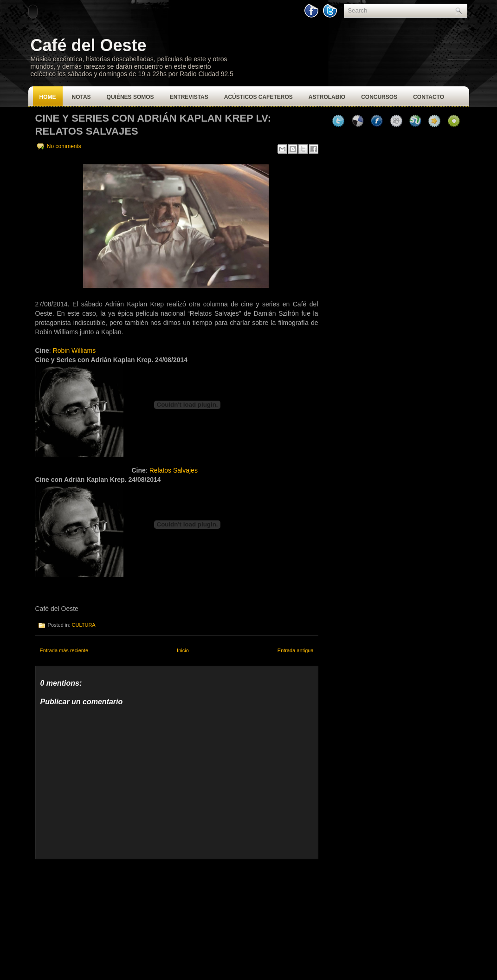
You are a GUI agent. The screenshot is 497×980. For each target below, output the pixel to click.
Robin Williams (74, 350)
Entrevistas (189, 97)
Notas (81, 97)
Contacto (429, 97)
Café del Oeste (89, 45)
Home (48, 97)
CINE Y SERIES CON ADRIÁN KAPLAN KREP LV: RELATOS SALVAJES (153, 125)
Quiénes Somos (130, 97)
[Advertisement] (105, 917)
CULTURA (84, 625)
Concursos (379, 97)
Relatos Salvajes (174, 470)
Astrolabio (327, 97)
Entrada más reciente (64, 650)
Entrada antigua (296, 650)
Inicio (183, 650)
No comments (64, 146)
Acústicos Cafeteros (258, 97)
